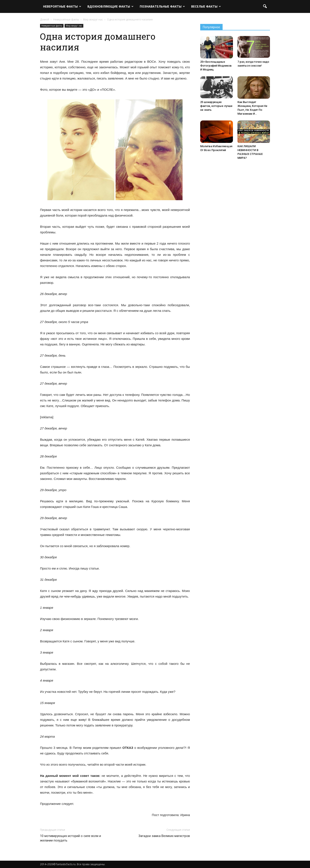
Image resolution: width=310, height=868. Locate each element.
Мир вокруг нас (74, 26)
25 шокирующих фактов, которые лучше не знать (216, 106)
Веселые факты (206, 6)
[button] (265, 6)
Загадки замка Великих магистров (164, 836)
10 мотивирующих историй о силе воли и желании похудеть (71, 838)
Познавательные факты (162, 6)
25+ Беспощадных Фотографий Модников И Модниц (216, 66)
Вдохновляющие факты (110, 6)
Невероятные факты (62, 6)
